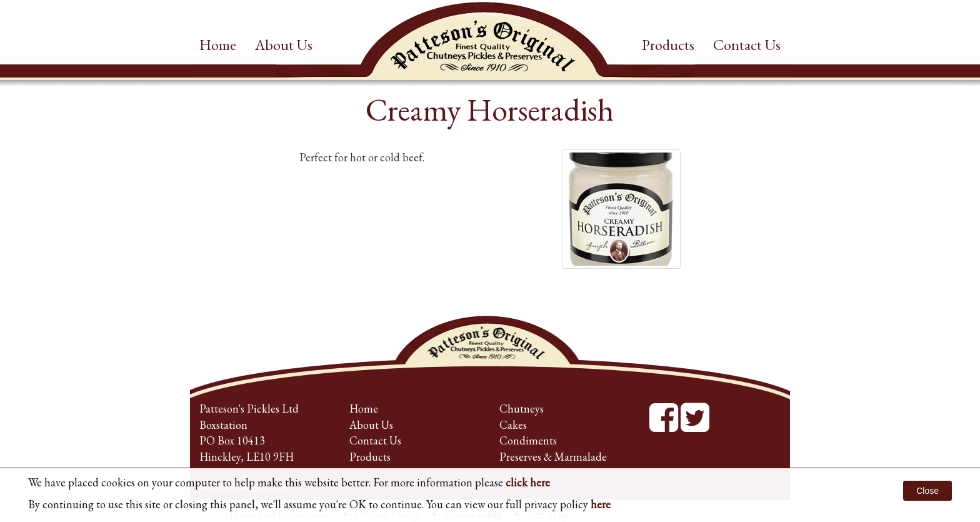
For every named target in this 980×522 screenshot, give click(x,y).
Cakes (513, 425)
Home (218, 45)
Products (668, 45)
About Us (284, 45)
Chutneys (522, 409)
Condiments (528, 440)
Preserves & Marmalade (553, 457)
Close (927, 491)
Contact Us (747, 45)
